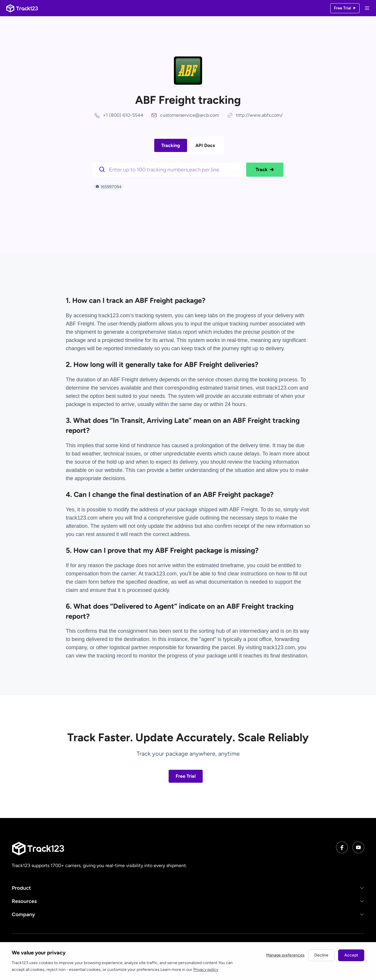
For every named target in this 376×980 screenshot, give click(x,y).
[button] (188, 888)
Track (265, 170)
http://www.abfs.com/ (259, 115)
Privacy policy (206, 970)
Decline (321, 955)
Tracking (171, 145)
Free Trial (186, 776)
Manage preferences (285, 955)
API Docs (205, 145)
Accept (351, 955)
